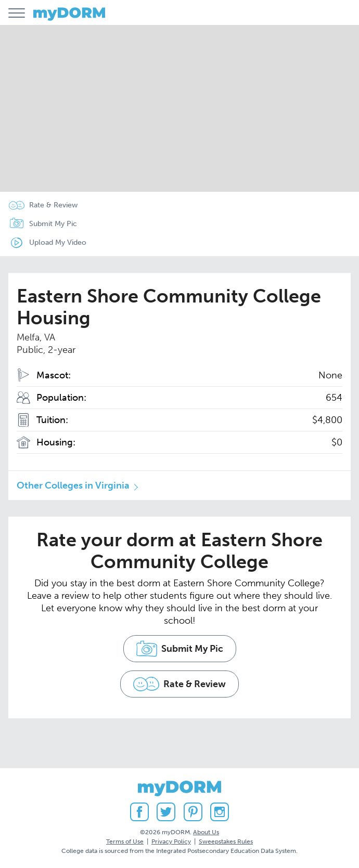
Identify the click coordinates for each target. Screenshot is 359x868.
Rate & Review (53, 205)
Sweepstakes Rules (226, 841)
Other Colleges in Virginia (73, 485)
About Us (206, 832)
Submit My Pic (53, 224)
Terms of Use (125, 841)
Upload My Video (58, 242)
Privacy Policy (171, 841)
